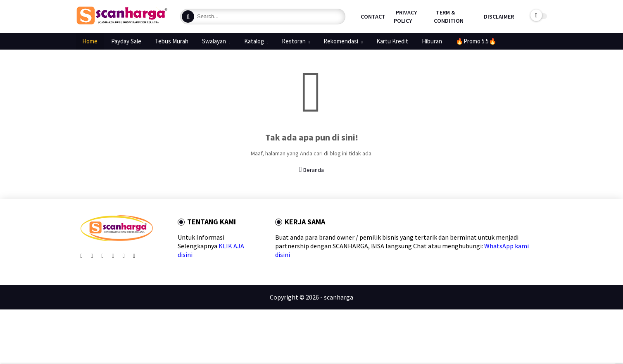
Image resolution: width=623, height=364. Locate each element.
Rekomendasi (341, 41)
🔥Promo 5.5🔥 (476, 41)
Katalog (254, 41)
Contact (373, 17)
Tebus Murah (172, 41)
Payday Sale (126, 41)
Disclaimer (499, 17)
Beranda (311, 170)
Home (90, 41)
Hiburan (432, 41)
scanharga (339, 297)
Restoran (294, 41)
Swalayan (214, 41)
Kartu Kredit (392, 41)
